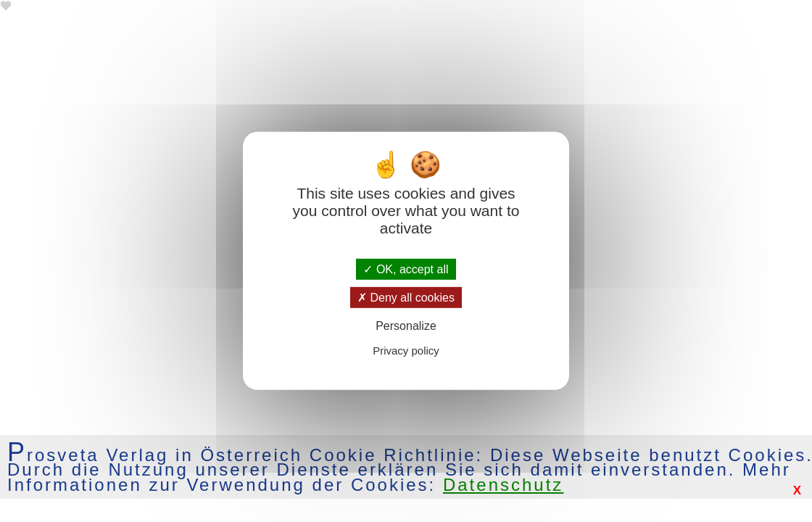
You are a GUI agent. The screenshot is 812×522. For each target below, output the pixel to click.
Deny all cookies (406, 298)
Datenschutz (503, 485)
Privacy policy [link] (406, 351)
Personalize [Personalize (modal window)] (406, 326)
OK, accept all (406, 269)
